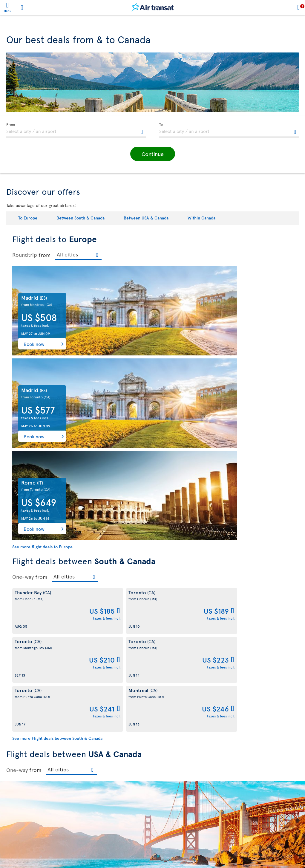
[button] (153, 154)
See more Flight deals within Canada (47, 746)
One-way (23, 392)
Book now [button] (34, 344)
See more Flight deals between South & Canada (57, 455)
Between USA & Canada (146, 218)
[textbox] (76, 130)
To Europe (28, 218)
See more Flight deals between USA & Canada (62, 643)
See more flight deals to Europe (42, 362)
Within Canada (201, 218)
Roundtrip (25, 255)
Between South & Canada (81, 218)
